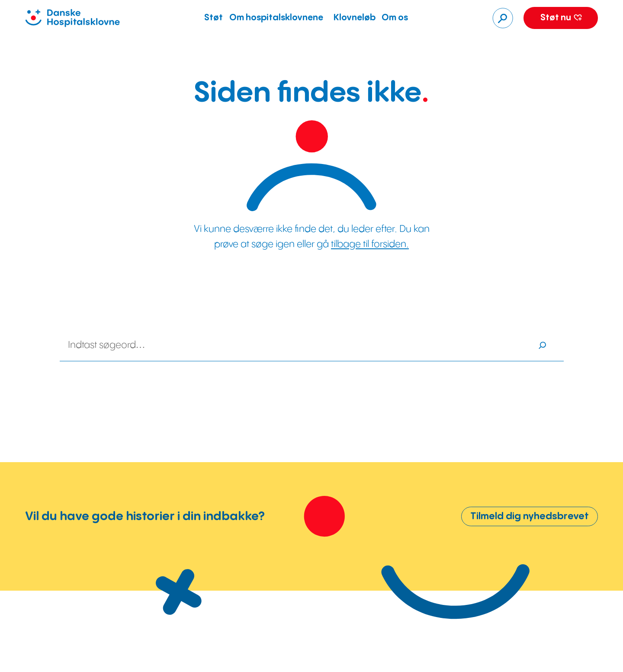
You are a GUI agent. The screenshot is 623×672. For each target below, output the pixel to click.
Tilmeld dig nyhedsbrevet (530, 516)
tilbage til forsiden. (370, 244)
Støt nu (561, 18)
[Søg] (503, 18)
